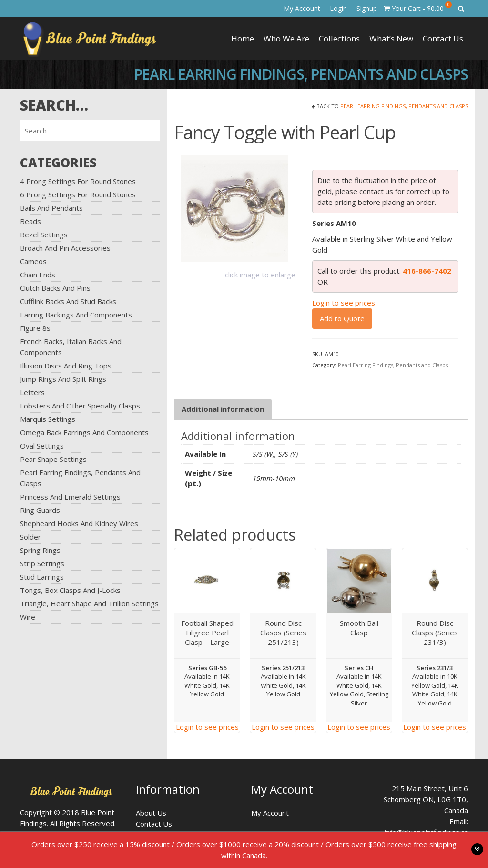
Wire (28, 617)
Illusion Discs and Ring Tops (66, 366)
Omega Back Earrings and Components (84, 432)
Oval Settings (42, 446)
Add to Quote (342, 318)
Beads (30, 221)
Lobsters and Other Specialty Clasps (80, 406)
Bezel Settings (44, 235)
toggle (477, 849)
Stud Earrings (42, 577)
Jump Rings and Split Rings (63, 379)
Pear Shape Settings (53, 459)
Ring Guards (40, 510)
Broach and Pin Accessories (65, 248)
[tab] (223, 409)
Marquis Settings (48, 419)
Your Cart (418, 7)
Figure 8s (35, 328)
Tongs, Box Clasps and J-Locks (70, 590)
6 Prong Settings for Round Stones (78, 194)
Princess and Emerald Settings (70, 497)
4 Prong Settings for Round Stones (78, 181)
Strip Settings (42, 563)
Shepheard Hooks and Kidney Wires (79, 523)
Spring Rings (40, 550)
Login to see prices (344, 303)
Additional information (223, 409)
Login (338, 8)
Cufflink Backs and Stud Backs (68, 301)
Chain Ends (38, 275)
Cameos (33, 261)
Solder (30, 537)
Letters (32, 392)
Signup (367, 8)
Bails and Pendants (51, 208)
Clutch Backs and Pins (55, 288)
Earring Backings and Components (76, 315)
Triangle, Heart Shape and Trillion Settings (89, 603)
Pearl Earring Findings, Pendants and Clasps (404, 106)
